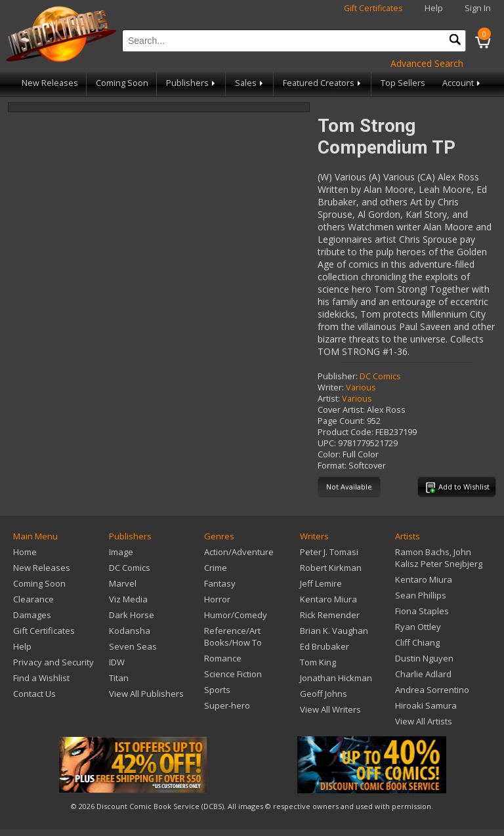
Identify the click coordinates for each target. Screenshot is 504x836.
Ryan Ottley (418, 627)
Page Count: (341, 421)
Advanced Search (427, 63)
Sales (250, 83)
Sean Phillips (421, 595)
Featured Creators (323, 83)
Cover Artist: (341, 410)
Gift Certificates (373, 8)
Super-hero (227, 705)
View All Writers (330, 709)
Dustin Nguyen (424, 658)
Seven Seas (133, 646)
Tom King (318, 662)
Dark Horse (132, 615)
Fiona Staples (422, 611)
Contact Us (34, 694)
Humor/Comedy (236, 615)
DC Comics (380, 376)
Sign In (478, 8)
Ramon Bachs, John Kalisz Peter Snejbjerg (439, 558)
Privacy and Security (53, 662)
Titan (119, 678)
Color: (329, 454)
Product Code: (346, 432)
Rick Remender (330, 615)
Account (462, 83)
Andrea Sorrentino (432, 690)
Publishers (192, 83)
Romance (223, 658)
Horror (217, 599)
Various (361, 387)
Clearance (33, 599)
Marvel (123, 583)
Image (121, 552)
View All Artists (424, 721)
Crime (216, 568)
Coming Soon (122, 83)
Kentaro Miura (328, 599)
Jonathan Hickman (336, 678)
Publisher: (338, 376)
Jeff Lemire (321, 583)
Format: (332, 466)
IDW (117, 662)
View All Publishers (146, 694)
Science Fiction (233, 674)
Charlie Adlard (423, 674)
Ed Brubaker (325, 646)
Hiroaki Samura (426, 705)
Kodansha (130, 631)
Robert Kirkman (331, 568)
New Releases (50, 83)
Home (25, 552)
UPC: (327, 443)
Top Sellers (403, 83)
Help (434, 8)
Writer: (331, 387)
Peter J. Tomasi (329, 552)
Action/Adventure (239, 552)
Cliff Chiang (417, 642)
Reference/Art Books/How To (233, 637)
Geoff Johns (324, 694)
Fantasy (220, 583)
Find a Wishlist (41, 678)
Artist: (329, 399)
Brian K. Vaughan (334, 631)
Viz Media (128, 599)
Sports (217, 690)
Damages (32, 615)
